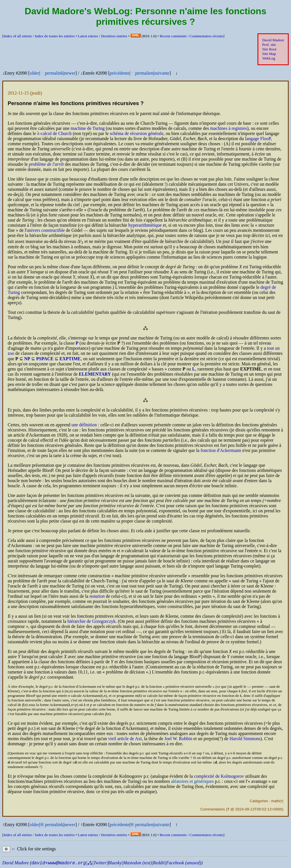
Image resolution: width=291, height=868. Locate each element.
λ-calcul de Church (54, 133)
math (275, 801)
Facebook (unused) (183, 863)
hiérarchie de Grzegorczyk (92, 621)
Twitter (100, 863)
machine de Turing (88, 128)
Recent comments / (191, 36)
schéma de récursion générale (137, 133)
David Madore (273, 40)
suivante (162, 73)
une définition (84, 425)
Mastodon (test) (137, 863)
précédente (119, 73)
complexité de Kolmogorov (219, 776)
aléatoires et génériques (192, 781)
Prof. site (269, 45)
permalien (144, 73)
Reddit (159, 863)
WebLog (269, 58)
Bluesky (115, 863)
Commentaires (213, 809)
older (35, 73)
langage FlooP (258, 139)
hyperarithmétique (145, 225)
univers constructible (46, 230)
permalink (54, 73)
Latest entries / (103, 36)
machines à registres (228, 128)
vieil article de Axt (125, 739)
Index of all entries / (39, 36)
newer (70, 73)
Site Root (269, 49)
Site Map (269, 54)
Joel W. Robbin (178, 739)
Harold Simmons (245, 739)
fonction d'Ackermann (221, 450)
